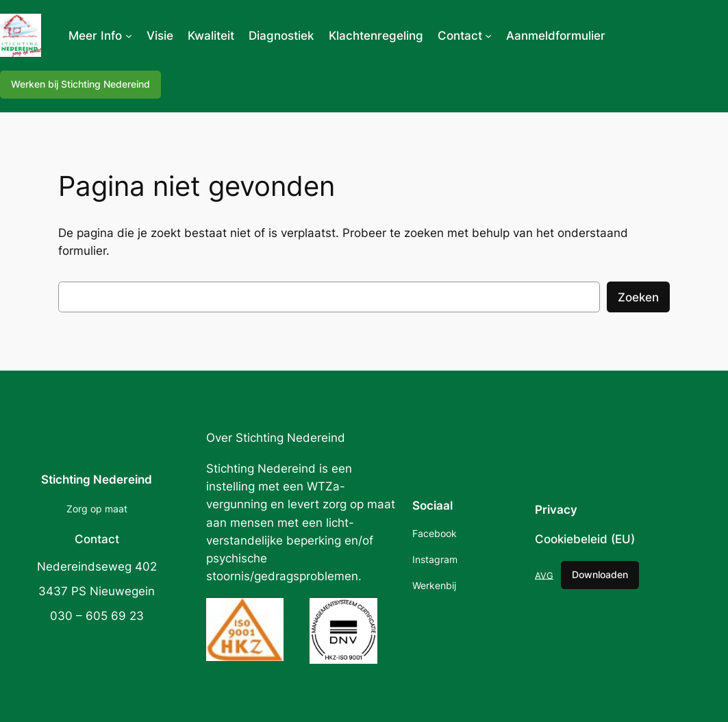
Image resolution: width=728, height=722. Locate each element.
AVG (544, 575)
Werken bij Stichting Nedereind (80, 84)
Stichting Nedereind (97, 480)
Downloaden (600, 574)
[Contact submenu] (488, 36)
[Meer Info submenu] (129, 36)
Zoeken (638, 297)
